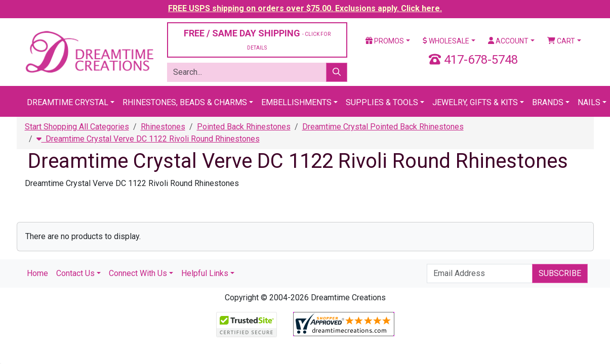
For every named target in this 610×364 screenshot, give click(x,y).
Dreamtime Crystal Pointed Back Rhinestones (383, 127)
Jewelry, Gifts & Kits (475, 102)
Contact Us (75, 273)
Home (37, 273)
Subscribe (560, 273)
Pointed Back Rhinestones (244, 127)
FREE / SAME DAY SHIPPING (257, 39)
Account (508, 41)
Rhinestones (163, 127)
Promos (385, 41)
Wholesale (446, 41)
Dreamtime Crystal (68, 102)
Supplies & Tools (382, 102)
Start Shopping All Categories (77, 127)
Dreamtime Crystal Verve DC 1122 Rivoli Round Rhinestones (148, 139)
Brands (548, 102)
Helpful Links (205, 273)
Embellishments (296, 102)
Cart (561, 41)
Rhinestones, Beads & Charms (185, 102)
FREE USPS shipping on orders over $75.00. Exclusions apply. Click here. (305, 8)
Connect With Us (138, 273)
